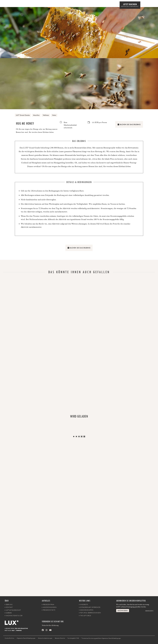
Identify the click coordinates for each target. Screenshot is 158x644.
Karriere (9, 613)
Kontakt (9, 607)
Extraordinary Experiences (90, 607)
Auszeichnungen (50, 607)
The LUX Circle (86, 616)
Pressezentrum (48, 604)
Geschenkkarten (87, 610)
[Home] (8, 5)
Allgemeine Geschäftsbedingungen (26, 638)
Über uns (9, 604)
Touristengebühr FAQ (73, 638)
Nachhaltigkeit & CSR (14, 616)
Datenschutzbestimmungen (45, 638)
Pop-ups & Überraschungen (90, 613)
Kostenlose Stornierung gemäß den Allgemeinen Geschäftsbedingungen (101, 638)
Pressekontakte (49, 610)
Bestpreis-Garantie (60, 638)
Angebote (84, 604)
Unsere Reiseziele (110, 5)
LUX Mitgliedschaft (13, 610)
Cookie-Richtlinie (9, 638)
